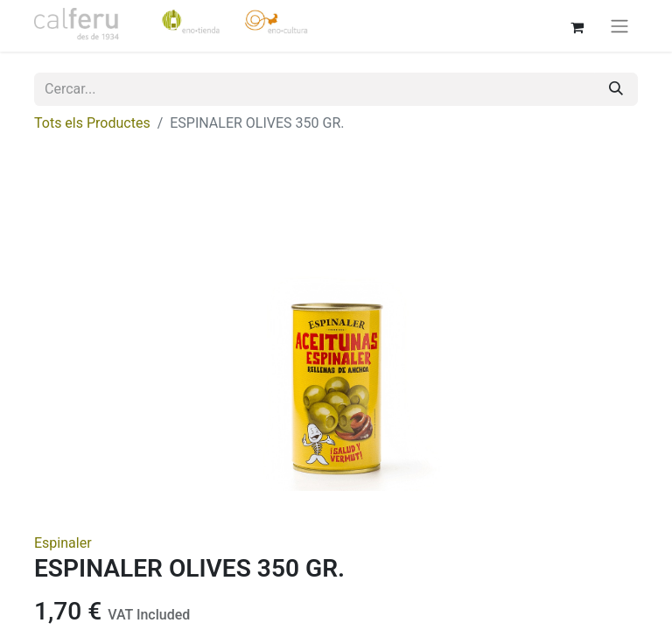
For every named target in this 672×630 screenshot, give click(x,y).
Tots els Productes (92, 123)
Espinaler (63, 543)
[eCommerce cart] (577, 25)
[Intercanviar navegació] (619, 26)
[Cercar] (616, 89)
